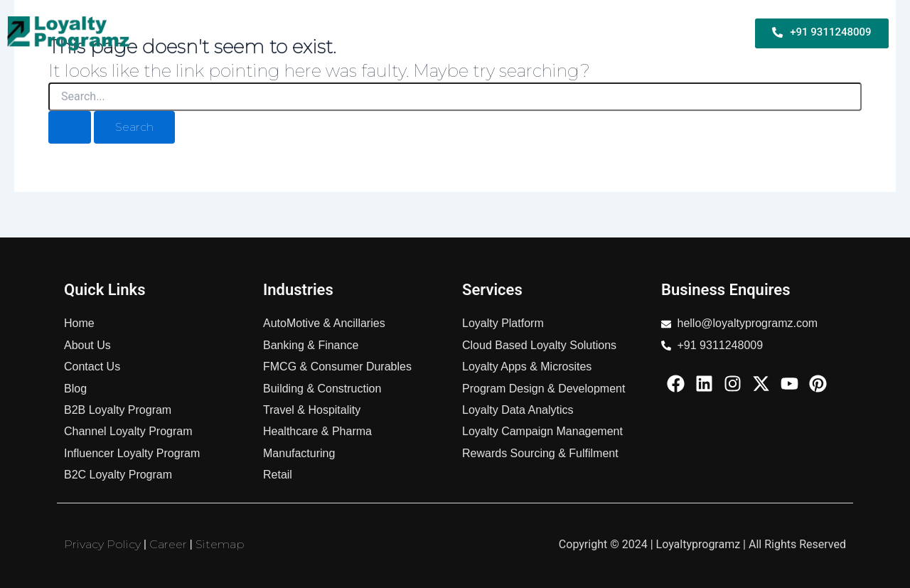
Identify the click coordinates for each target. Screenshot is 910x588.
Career (168, 544)
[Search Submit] (70, 127)
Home (184, 33)
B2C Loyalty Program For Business (437, 33)
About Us (710, 33)
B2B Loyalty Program (272, 33)
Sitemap (220, 544)
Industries (638, 33)
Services (569, 33)
